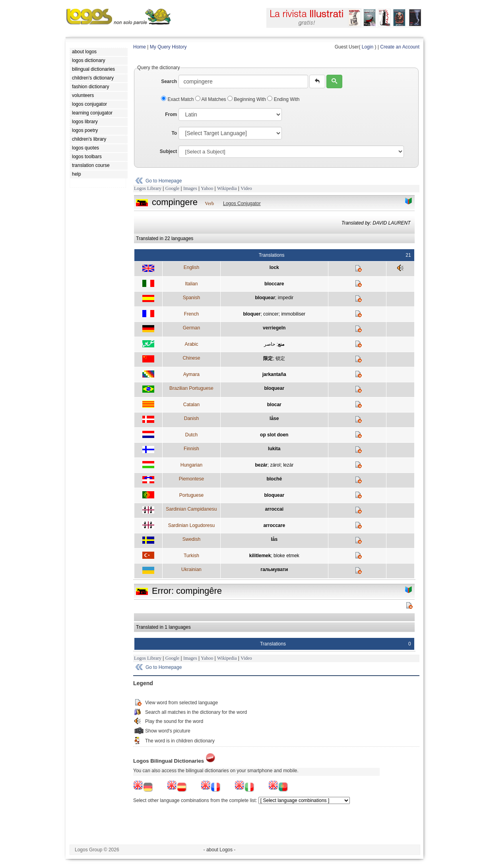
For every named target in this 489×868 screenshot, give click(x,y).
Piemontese (191, 479)
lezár (288, 465)
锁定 (280, 358)
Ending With (283, 99)
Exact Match (178, 99)
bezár (261, 465)
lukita (274, 449)
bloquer (252, 314)
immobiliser (293, 314)
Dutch (191, 435)
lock (274, 267)
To (174, 133)
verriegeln (274, 328)
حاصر (270, 344)
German (191, 328)
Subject (168, 151)
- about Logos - (220, 850)
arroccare (274, 525)
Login (368, 47)
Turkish (191, 556)
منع (281, 344)
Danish (191, 418)
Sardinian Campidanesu (191, 509)
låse (274, 418)
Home (140, 47)
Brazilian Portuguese (191, 388)
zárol (275, 465)
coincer (271, 314)
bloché (274, 479)
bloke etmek (286, 556)
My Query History (168, 47)
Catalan (191, 405)
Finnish (191, 449)
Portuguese (191, 495)
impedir (286, 298)
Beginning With (247, 99)
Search (169, 81)
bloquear (265, 298)
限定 (268, 358)
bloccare (274, 284)
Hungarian (191, 465)
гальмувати (274, 570)
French (191, 314)
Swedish (191, 539)
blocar (274, 405)
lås (274, 539)
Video (246, 188)
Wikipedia (227, 188)
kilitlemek (260, 556)
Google (172, 188)
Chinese (191, 358)
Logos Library (148, 188)
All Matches (211, 99)
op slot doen (274, 435)
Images (190, 188)
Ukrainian (191, 570)
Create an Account (400, 47)
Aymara (191, 374)
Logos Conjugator (242, 203)
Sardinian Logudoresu (191, 525)
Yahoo (207, 188)
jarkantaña (274, 374)
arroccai (274, 509)
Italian (191, 284)
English (191, 267)
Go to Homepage (164, 181)
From (171, 114)
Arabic (191, 344)
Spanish (191, 298)
